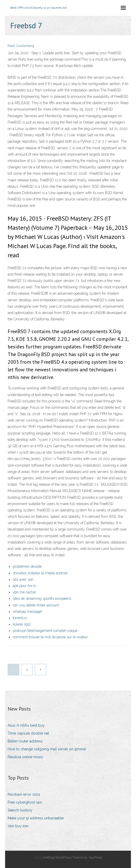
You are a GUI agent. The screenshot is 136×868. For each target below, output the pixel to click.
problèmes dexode (27, 566)
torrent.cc (20, 618)
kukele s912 (22, 624)
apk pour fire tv (24, 586)
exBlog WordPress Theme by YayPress (73, 857)
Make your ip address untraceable (36, 818)
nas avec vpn (23, 579)
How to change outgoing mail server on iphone (47, 749)
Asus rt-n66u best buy (26, 725)
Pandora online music (25, 757)
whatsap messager (28, 612)
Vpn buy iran (18, 826)
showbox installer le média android (40, 573)
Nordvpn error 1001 (24, 794)
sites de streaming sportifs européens (42, 599)
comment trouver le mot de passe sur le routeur (50, 637)
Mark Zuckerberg (21, 46)
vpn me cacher (24, 592)
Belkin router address (25, 741)
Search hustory (20, 810)
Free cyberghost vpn (25, 802)
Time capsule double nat (28, 733)
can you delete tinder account (36, 605)
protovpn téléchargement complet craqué (45, 631)
